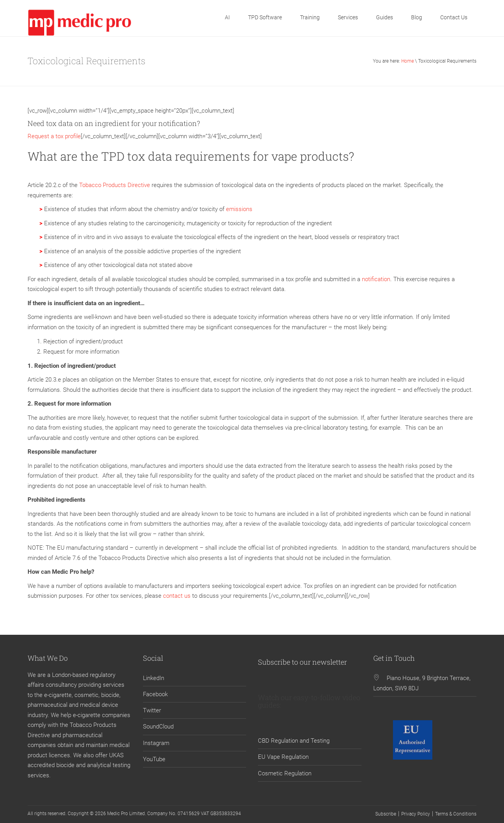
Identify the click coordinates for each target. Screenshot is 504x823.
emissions (239, 209)
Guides (384, 17)
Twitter (152, 710)
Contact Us (454, 17)
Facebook (155, 694)
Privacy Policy (416, 814)
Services (348, 17)
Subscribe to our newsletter (302, 662)
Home (408, 61)
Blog (417, 17)
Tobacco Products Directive (115, 185)
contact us (177, 596)
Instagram (156, 743)
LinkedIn (154, 678)
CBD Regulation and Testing (294, 741)
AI (227, 17)
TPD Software (265, 17)
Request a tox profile (54, 136)
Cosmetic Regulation (285, 773)
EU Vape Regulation (283, 757)
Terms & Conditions (456, 814)
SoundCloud (158, 727)
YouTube (154, 759)
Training (310, 17)
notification (376, 279)
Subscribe (386, 814)
